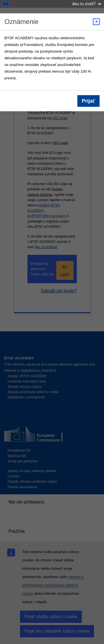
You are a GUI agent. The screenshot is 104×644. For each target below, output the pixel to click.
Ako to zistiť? (87, 4)
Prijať (88, 101)
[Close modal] (96, 22)
